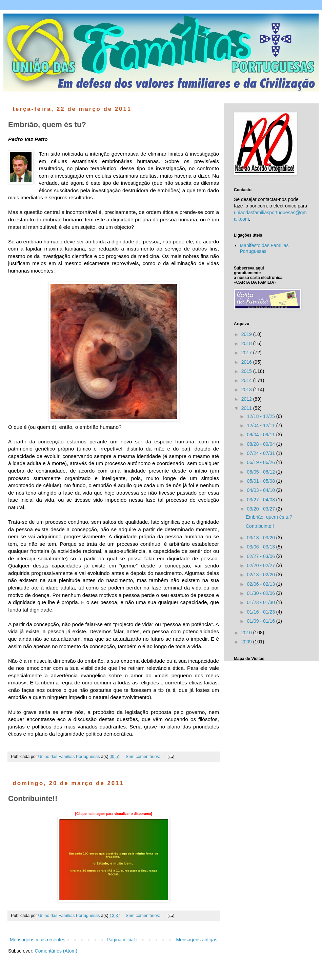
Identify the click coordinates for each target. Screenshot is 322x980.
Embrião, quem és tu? (47, 125)
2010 (247, 633)
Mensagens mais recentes (37, 940)
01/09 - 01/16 (261, 621)
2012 (247, 399)
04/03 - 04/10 (261, 490)
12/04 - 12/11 (261, 425)
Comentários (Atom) (56, 951)
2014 (247, 380)
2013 (247, 389)
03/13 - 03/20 (261, 538)
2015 (247, 371)
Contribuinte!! (33, 798)
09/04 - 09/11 (261, 435)
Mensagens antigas (197, 940)
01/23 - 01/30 (261, 602)
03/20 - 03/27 (261, 509)
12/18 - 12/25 (261, 416)
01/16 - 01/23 (261, 612)
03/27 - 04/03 (261, 500)
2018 (247, 343)
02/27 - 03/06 (261, 556)
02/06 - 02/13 (261, 584)
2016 (247, 362)
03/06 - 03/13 (261, 547)
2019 (247, 334)
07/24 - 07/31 (261, 453)
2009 (247, 642)
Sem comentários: (144, 757)
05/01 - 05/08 (261, 481)
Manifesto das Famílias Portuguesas (264, 248)
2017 (247, 353)
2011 (247, 408)
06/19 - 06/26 (261, 462)
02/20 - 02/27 (261, 565)
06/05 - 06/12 (261, 472)
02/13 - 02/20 (261, 575)
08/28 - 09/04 (261, 444)
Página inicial (121, 940)
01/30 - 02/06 (261, 593)
